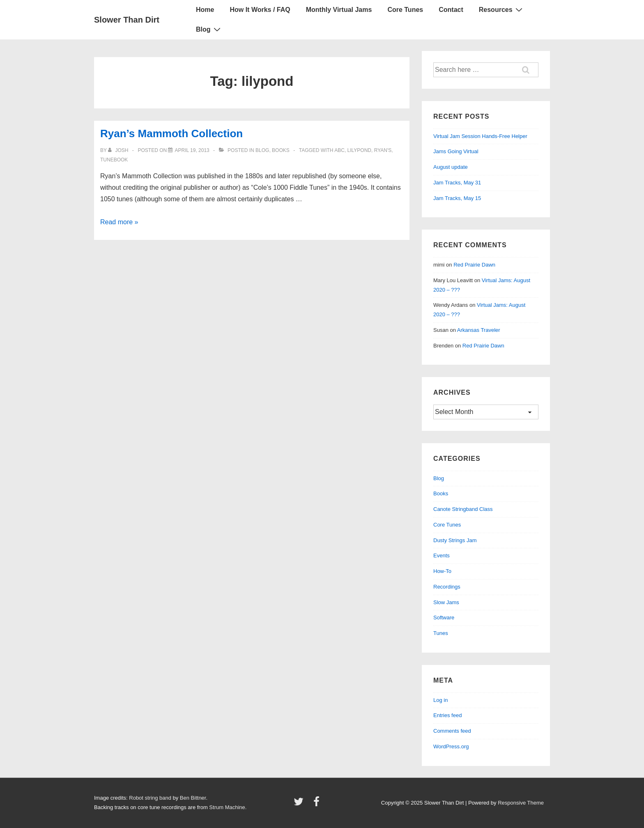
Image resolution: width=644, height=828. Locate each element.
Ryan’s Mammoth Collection (171, 133)
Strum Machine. (228, 807)
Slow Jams (446, 602)
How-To (442, 571)
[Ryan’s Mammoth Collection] (192, 150)
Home (205, 10)
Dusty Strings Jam (455, 540)
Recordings (447, 587)
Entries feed (447, 715)
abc (339, 150)
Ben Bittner (193, 798)
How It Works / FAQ (260, 10)
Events (442, 555)
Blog (209, 29)
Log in (440, 700)
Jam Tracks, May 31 (457, 183)
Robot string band (150, 798)
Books (281, 150)
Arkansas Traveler (479, 330)
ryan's (383, 150)
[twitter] (300, 804)
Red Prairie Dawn (474, 265)
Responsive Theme (521, 803)
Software (444, 618)
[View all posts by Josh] (119, 150)
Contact (451, 10)
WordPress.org (451, 746)
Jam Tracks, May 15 (457, 198)
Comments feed (452, 731)
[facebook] (317, 804)
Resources (502, 9)
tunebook (114, 160)
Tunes (441, 633)
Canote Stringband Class (463, 509)
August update (451, 167)
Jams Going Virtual (456, 151)
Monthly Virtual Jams (339, 10)
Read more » (119, 222)
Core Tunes (405, 10)
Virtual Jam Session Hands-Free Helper (480, 136)
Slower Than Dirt (127, 20)
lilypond (359, 150)
